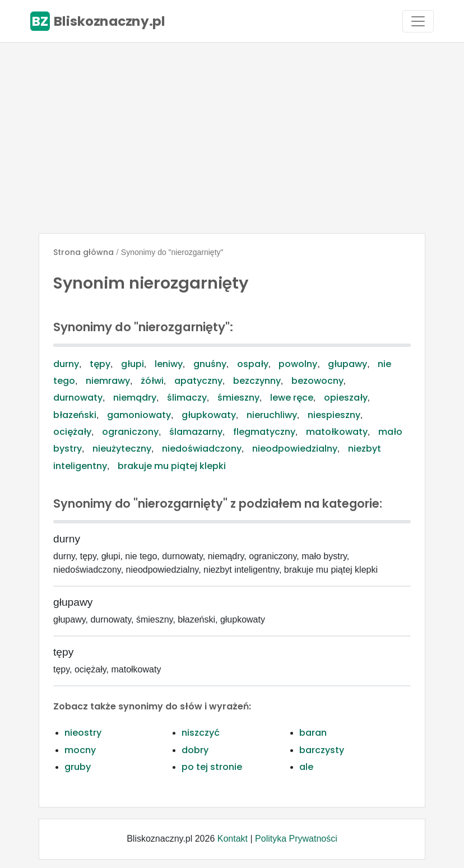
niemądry (135, 398)
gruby (78, 767)
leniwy (169, 364)
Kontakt (233, 839)
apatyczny (198, 381)
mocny (80, 750)
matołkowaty (337, 432)
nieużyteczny (122, 449)
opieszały (346, 398)
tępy (100, 364)
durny (66, 364)
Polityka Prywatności (296, 839)
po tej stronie (212, 767)
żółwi (152, 381)
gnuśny (210, 364)
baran (313, 733)
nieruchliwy (272, 415)
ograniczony (130, 432)
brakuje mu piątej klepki (172, 466)
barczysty (322, 750)
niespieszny (334, 415)
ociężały (72, 432)
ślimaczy (187, 398)
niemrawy (108, 381)
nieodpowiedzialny (295, 449)
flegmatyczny (264, 432)
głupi (133, 364)
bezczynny (257, 381)
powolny (298, 364)
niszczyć (201, 733)
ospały (253, 364)
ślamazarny (196, 432)
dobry (195, 750)
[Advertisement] (232, 138)
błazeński (75, 415)
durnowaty (78, 398)
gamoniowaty (139, 415)
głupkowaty (209, 415)
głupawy (347, 364)
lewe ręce (292, 398)
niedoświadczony (202, 449)
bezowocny (317, 381)
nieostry (83, 733)
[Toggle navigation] (418, 21)
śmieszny (238, 398)
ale (306, 767)
